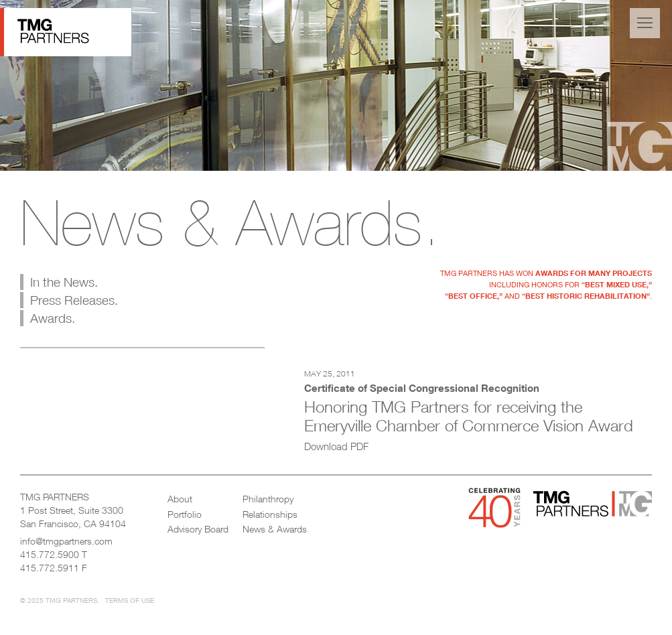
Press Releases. (74, 300)
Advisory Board (198, 529)
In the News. (64, 282)
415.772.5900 (50, 554)
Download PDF (336, 446)
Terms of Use (130, 600)
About (180, 499)
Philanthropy (268, 499)
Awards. (53, 318)
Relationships (270, 514)
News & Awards (275, 529)
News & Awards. (230, 222)
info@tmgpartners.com (66, 541)
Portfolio (185, 514)
